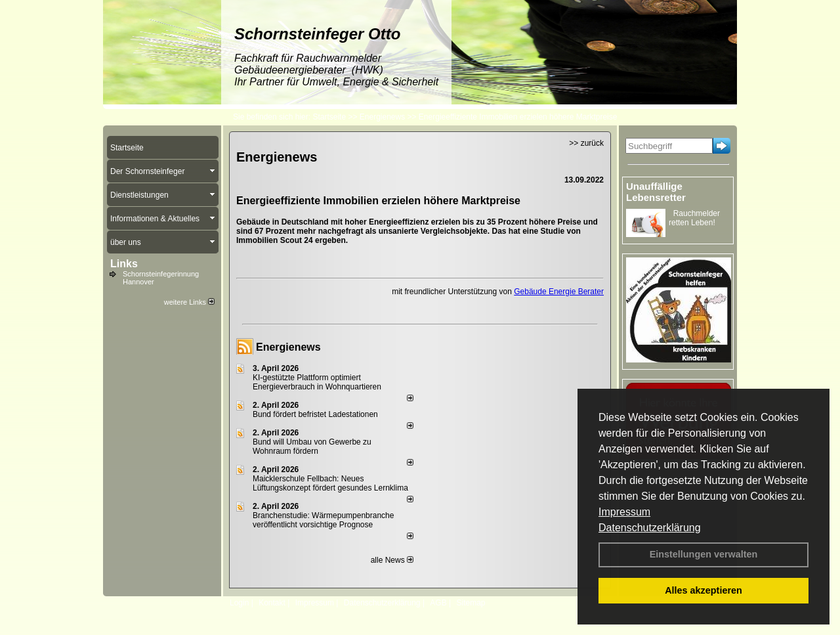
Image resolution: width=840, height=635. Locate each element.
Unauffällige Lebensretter (656, 192)
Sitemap (471, 603)
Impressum (624, 512)
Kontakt (272, 603)
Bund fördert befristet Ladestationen (315, 414)
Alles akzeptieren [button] (703, 590)
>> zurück (586, 143)
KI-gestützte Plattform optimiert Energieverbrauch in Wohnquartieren (317, 382)
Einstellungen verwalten (704, 554)
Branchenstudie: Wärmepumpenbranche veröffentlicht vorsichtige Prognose (323, 520)
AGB (438, 603)
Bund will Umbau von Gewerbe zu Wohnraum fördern (312, 447)
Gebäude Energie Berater (559, 292)
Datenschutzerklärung (650, 528)
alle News (392, 560)
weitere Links (189, 302)
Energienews (288, 347)
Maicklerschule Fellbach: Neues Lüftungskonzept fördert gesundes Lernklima (330, 483)
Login (239, 603)
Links (124, 264)
